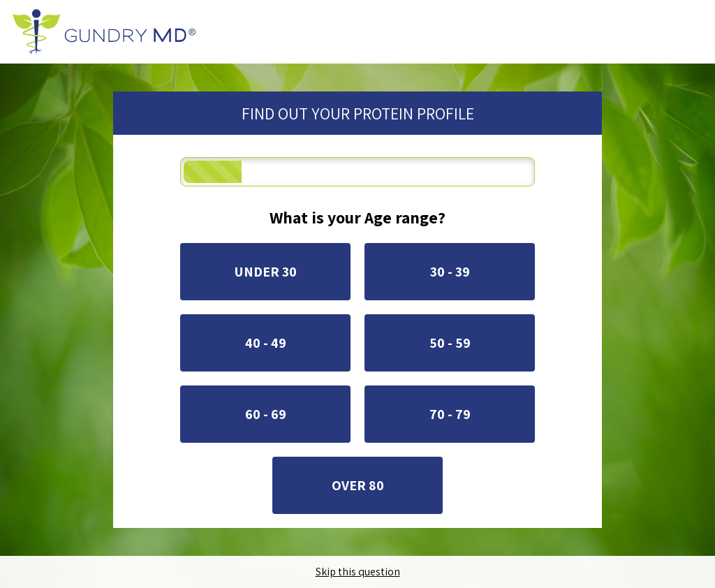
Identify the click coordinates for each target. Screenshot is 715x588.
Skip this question (358, 572)
